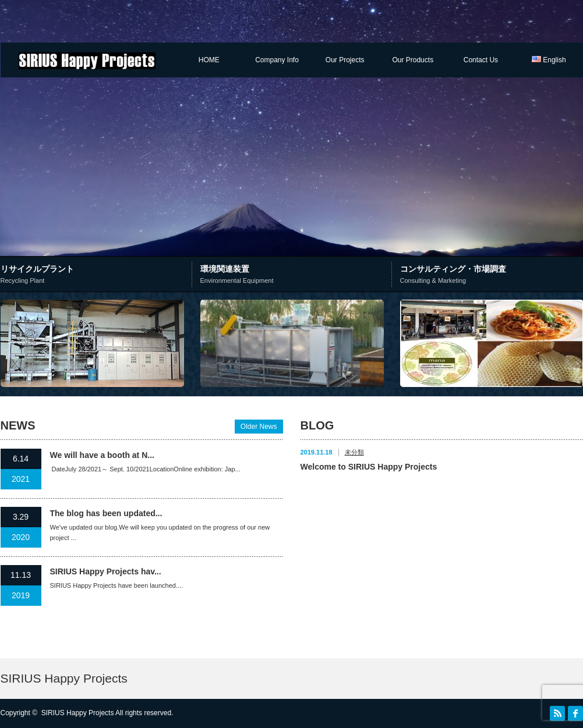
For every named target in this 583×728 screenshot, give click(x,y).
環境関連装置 (294, 275)
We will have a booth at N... (102, 455)
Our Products (413, 60)
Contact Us (481, 60)
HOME (209, 60)
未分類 (354, 452)
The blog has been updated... (106, 513)
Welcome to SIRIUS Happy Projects (369, 467)
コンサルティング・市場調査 (491, 275)
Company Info (277, 60)
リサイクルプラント (98, 275)
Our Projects (345, 60)
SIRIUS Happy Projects (64, 678)
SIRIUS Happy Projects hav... (106, 571)
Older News (259, 427)
